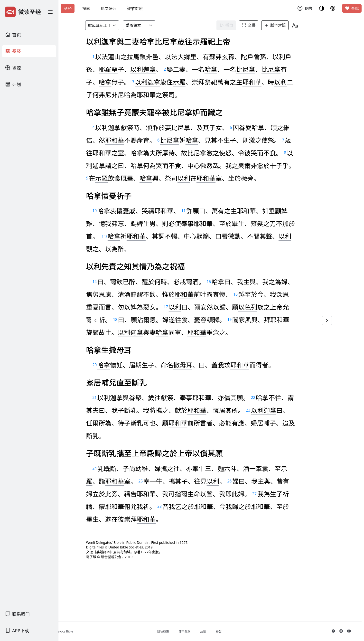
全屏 (256, 25)
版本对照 (282, 25)
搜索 (86, 9)
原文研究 (109, 9)
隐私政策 (182, 631)
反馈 (222, 631)
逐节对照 (135, 9)
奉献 (352, 8)
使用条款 (204, 632)
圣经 (68, 9)
